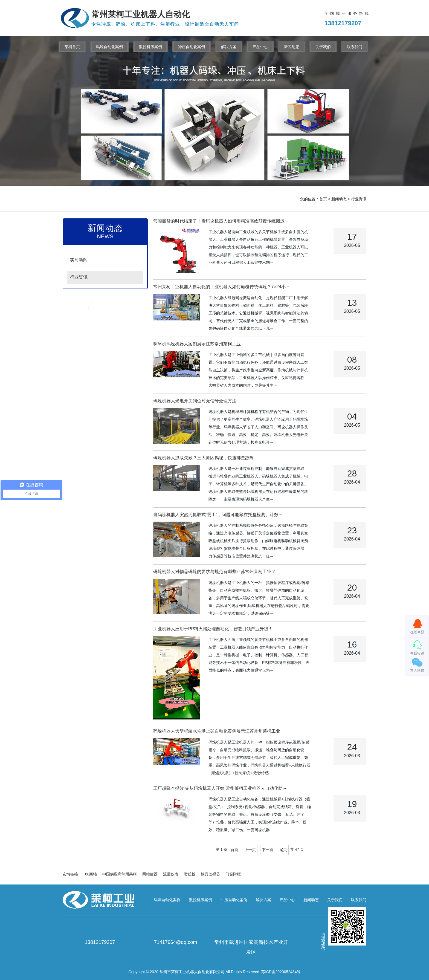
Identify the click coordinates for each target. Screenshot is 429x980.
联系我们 (355, 47)
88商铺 (91, 874)
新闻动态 (292, 47)
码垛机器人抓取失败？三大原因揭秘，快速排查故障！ (206, 458)
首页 (323, 199)
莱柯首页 (72, 47)
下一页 (268, 850)
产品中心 (260, 47)
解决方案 (229, 47)
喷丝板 (190, 874)
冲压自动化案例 (192, 47)
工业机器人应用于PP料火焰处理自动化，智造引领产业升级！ (213, 629)
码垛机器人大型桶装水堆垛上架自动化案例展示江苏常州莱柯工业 (217, 731)
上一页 (250, 850)
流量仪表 (171, 874)
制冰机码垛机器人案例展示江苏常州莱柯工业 (197, 344)
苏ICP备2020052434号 (281, 972)
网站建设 (150, 874)
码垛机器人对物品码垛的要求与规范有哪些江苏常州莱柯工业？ (215, 572)
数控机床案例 (150, 47)
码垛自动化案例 (109, 47)
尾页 (283, 850)
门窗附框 (233, 874)
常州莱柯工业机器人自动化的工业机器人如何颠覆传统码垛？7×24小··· (221, 287)
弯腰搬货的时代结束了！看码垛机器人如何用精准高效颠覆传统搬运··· (221, 221)
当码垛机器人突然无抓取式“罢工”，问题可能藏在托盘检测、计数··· (218, 515)
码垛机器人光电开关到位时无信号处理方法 (195, 401)
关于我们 (323, 47)
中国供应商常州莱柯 (120, 874)
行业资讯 (359, 199)
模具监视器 (210, 874)
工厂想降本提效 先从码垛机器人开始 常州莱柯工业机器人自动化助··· (220, 788)
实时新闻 (79, 260)
